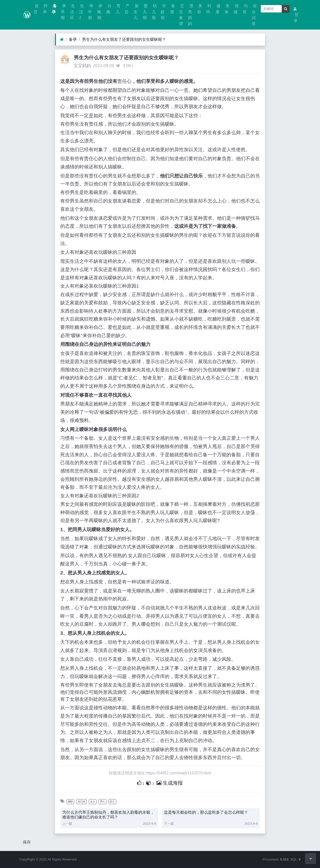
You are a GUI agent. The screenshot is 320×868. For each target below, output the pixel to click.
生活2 (81, 12)
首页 (36, 9)
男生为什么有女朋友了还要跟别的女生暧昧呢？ (124, 39)
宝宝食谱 (181, 15)
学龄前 (163, 12)
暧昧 (70, 802)
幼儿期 (154, 12)
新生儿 (136, 12)
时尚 (209, 9)
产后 (127, 9)
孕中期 (90, 12)
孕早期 (63, 12)
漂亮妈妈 (190, 15)
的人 (112, 802)
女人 (93, 802)
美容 (200, 9)
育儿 (118, 9)
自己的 (81, 802)
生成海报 (169, 783)
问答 (245, 9)
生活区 (72, 12)
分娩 (109, 9)
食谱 (172, 9)
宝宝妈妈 (82, 66)
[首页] (62, 40)
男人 (102, 802)
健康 (218, 9)
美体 (227, 9)
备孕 (54, 9)
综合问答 (254, 15)
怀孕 (45, 9)
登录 (296, 15)
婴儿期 (145, 12)
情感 (236, 9)
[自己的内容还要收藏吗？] (149, 783)
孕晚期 (100, 12)
